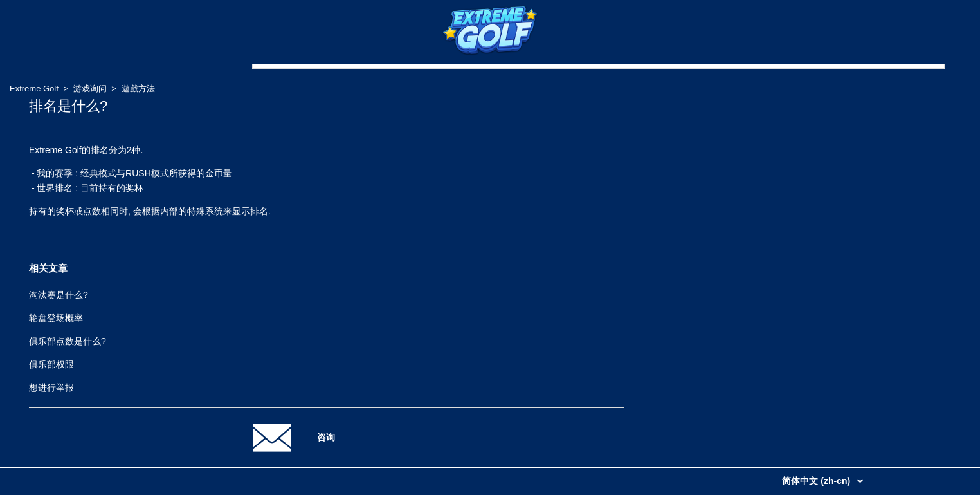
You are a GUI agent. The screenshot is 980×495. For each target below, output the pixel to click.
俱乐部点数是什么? (68, 341)
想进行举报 (51, 388)
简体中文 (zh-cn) (817, 481)
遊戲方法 (138, 89)
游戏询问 (90, 89)
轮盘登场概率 (56, 318)
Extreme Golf (34, 89)
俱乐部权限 (51, 364)
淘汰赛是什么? (59, 295)
